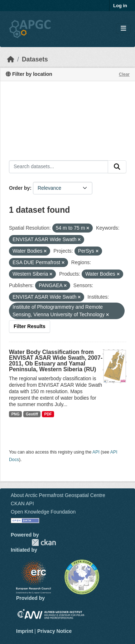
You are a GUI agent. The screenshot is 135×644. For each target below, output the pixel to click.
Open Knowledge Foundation (43, 512)
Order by (19, 188)
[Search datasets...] (59, 167)
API (96, 452)
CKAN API (22, 503)
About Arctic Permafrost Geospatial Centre (58, 495)
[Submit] (117, 167)
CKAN (44, 542)
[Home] (11, 59)
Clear (124, 74)
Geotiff (32, 414)
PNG (16, 414)
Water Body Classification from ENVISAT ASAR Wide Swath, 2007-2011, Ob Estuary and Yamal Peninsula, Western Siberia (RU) (56, 361)
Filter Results (30, 326)
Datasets (35, 59)
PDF (48, 414)
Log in (120, 6)
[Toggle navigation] (123, 29)
